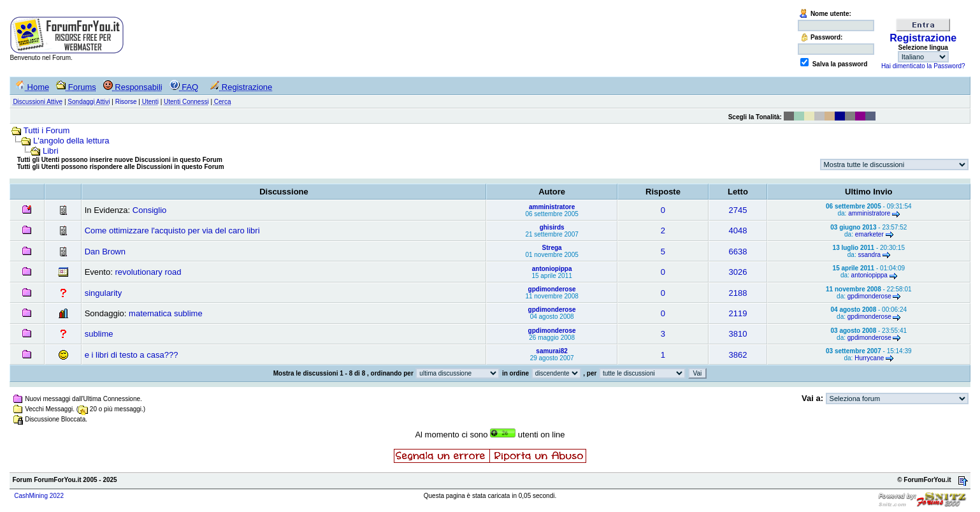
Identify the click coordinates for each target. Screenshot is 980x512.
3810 (738, 334)
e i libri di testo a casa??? (132, 355)
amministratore (552, 207)
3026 (738, 272)
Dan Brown (105, 252)
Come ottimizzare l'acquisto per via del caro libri (172, 230)
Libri (51, 151)
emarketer (869, 234)
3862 (738, 355)
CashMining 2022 (39, 496)
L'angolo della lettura (71, 141)
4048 (738, 230)
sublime (99, 334)
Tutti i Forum (47, 130)
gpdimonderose (552, 289)
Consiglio (149, 210)
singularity (104, 293)
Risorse (126, 102)
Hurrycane (869, 358)
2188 (738, 293)
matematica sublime (166, 313)
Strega (552, 248)
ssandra (869, 255)
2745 (738, 210)
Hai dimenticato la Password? (923, 66)
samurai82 (551, 351)
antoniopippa (552, 269)
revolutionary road (148, 272)
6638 (738, 252)
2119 (738, 313)
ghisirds (552, 227)
